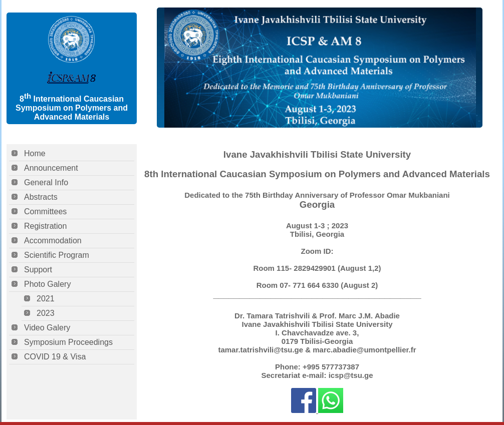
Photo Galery (47, 284)
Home (35, 153)
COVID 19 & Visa (55, 357)
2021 (46, 299)
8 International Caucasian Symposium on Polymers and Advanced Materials (72, 108)
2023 (46, 313)
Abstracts (41, 197)
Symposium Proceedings (68, 342)
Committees (45, 211)
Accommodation (53, 241)
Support (38, 270)
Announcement (51, 168)
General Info (46, 182)
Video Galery (47, 328)
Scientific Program (57, 255)
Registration (45, 226)
